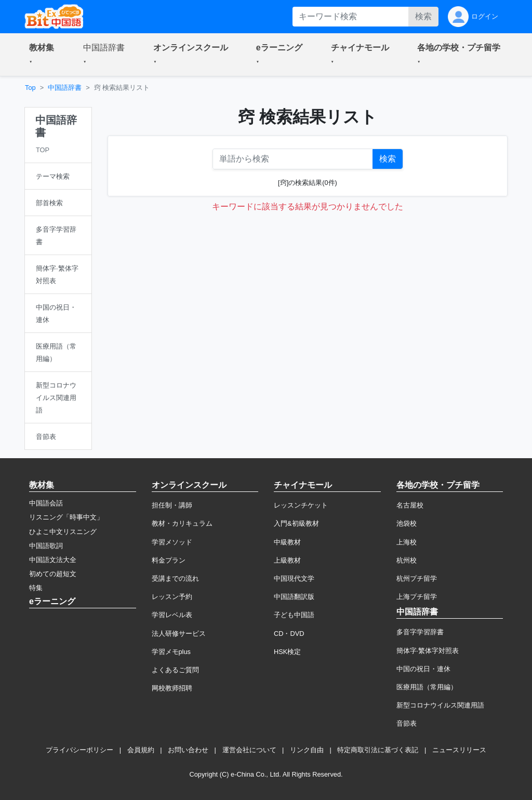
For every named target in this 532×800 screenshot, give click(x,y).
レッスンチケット (301, 505)
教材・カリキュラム (182, 523)
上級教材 (287, 560)
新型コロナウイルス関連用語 (440, 705)
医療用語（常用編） (427, 687)
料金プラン (169, 560)
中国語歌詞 (46, 546)
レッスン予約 (172, 597)
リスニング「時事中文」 (66, 517)
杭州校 (407, 560)
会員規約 (141, 750)
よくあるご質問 (175, 670)
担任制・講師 (172, 505)
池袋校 (407, 523)
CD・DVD (289, 634)
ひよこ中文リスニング (63, 532)
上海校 (407, 542)
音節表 (407, 723)
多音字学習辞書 (420, 632)
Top (30, 88)
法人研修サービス (179, 634)
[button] (44, 55)
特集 (36, 588)
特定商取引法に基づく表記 (378, 750)
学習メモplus (171, 652)
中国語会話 (46, 503)
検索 (423, 16)
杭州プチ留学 (417, 578)
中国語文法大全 (53, 560)
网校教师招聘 (172, 688)
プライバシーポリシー (79, 750)
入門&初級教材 (296, 523)
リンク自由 (307, 750)
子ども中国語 (294, 615)
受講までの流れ (175, 578)
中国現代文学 (294, 578)
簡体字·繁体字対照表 (428, 651)
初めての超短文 (53, 574)
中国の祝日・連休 (423, 669)
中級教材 (287, 542)
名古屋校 (410, 505)
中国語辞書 (65, 88)
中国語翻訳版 (294, 597)
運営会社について (249, 750)
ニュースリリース (459, 750)
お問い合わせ (188, 750)
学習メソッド (172, 542)
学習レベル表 (172, 615)
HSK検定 (287, 652)
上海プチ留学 (417, 597)
